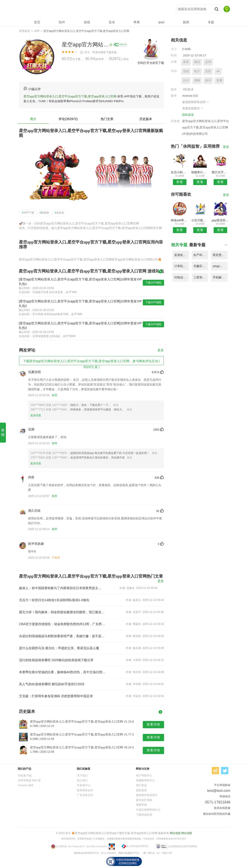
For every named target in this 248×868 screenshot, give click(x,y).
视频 (197, 80)
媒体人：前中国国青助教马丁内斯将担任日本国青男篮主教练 (61, 588)
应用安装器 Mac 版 (29, 780)
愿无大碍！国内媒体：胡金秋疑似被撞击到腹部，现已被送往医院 (62, 612)
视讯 (197, 62)
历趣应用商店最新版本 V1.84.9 (201, 266)
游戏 (186, 71)
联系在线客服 (222, 808)
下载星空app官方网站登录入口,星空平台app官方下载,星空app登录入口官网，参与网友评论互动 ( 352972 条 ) (91, 362)
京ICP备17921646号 (97, 846)
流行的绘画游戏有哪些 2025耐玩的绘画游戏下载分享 (56, 660)
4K (218, 71)
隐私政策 (188, 115)
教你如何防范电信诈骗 (217, 814)
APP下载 (28, 213)
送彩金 (59, 213)
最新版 (44, 213)
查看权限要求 (193, 108)
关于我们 (82, 776)
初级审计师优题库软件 (200, 172)
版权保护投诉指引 (147, 795)
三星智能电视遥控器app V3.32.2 (201, 277)
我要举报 (141, 805)
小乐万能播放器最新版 (200, 220)
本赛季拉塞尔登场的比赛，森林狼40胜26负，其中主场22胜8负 (62, 672)
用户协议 (141, 785)
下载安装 (111, 52)
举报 (3, 432)
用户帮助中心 (144, 776)
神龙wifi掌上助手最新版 (180, 220)
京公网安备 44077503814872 (70, 846)
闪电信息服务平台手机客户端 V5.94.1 (182, 277)
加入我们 (82, 780)
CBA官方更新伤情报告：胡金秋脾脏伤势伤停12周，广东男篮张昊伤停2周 (62, 624)
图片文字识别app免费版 (221, 172)
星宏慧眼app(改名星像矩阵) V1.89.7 (220, 255)
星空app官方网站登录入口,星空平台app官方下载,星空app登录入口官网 (86, 9)
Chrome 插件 (26, 785)
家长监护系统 (144, 800)
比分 (186, 80)
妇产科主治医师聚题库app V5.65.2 (201, 255)
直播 (219, 80)
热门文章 (107, 119)
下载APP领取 (153, 283)
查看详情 (153, 724)
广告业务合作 (85, 795)
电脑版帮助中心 (145, 780)
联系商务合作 (85, 790)
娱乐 (208, 80)
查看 (180, 182)
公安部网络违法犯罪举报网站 (182, 846)
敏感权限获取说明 (196, 102)
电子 (197, 71)
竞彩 (208, 71)
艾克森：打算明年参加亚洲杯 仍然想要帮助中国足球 (56, 696)
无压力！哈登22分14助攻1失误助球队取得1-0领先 (54, 600)
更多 (161, 350)
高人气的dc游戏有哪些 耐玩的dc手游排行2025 (52, 684)
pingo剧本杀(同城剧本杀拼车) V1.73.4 (220, 266)
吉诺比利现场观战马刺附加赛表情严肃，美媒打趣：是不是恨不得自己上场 (62, 636)
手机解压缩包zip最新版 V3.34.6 (220, 277)
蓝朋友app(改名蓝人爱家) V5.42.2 (182, 255)
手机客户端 (25, 776)
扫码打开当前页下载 (151, 63)
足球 (208, 62)
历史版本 (146, 119)
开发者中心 (84, 785)
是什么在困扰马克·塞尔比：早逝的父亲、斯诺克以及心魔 (59, 648)
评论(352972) (68, 119)
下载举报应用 (144, 815)
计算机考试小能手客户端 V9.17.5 (182, 266)
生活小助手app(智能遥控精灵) (180, 172)
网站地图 (175, 833)
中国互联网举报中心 (148, 810)
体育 (186, 62)
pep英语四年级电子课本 (221, 220)
